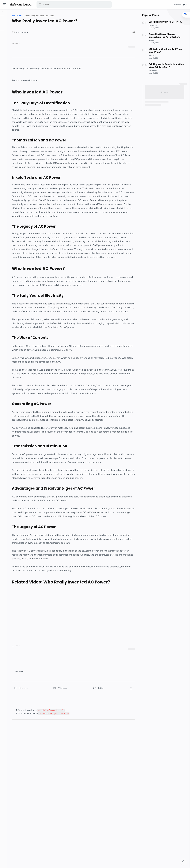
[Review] (150, 40)
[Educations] (47, 742)
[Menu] (5, 4)
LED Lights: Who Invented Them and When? (164, 51)
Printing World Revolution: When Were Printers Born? (165, 66)
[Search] (74, 5)
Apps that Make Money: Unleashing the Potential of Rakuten (163, 36)
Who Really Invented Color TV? (164, 22)
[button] (41, 5)
